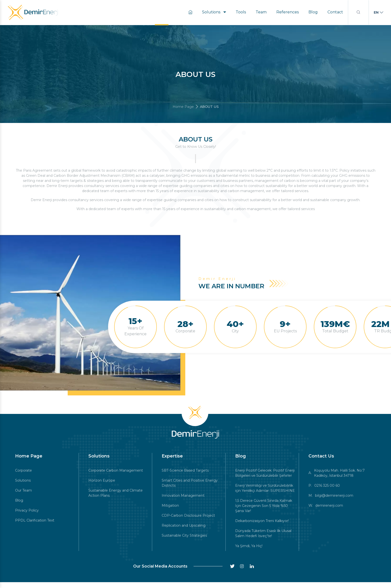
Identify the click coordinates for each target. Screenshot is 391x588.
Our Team (23, 490)
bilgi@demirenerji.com (334, 495)
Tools (241, 12)
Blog (313, 12)
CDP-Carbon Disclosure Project (188, 515)
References (288, 12)
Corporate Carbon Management (116, 470)
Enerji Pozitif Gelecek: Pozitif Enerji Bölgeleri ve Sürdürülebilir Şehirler (265, 473)
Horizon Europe (102, 480)
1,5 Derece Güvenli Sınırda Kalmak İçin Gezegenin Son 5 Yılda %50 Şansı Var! (264, 506)
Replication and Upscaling (184, 525)
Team (261, 12)
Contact (335, 12)
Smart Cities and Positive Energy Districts (190, 483)
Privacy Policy (27, 510)
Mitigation (170, 505)
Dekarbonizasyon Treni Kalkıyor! (262, 521)
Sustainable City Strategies (184, 535)
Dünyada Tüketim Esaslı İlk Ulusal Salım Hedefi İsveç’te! (263, 533)
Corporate (23, 470)
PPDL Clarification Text (35, 520)
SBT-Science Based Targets (185, 470)
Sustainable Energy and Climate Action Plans (116, 493)
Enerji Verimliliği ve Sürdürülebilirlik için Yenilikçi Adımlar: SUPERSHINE (265, 488)
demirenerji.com (329, 505)
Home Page (183, 107)
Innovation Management (183, 495)
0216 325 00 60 (327, 485)
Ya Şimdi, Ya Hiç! (249, 546)
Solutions (214, 12)
